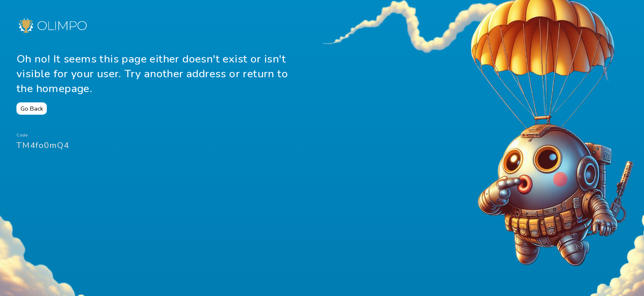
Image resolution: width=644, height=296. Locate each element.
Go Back (32, 109)
